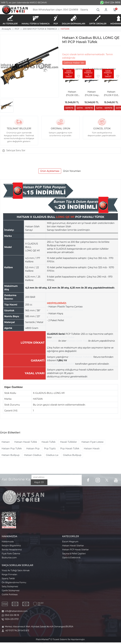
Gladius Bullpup (72, 455)
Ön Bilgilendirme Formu (14, 582)
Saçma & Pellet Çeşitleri (74, 554)
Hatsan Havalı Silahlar (73, 546)
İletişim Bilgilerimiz (11, 546)
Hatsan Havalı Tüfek (26, 442)
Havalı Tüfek (48, 442)
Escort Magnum (70, 542)
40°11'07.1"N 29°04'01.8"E (17, 631)
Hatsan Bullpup (11, 455)
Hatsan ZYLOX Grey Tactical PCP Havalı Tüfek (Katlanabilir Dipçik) (92, 94)
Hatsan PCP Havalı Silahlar (76, 550)
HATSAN (30, 236)
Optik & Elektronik (71, 558)
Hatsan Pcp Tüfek (12, 449)
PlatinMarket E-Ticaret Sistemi (51, 639)
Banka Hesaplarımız (12, 550)
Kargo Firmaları (9, 574)
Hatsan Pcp (33, 449)
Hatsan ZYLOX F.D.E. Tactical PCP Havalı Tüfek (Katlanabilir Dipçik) (111, 94)
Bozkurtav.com (9, 558)
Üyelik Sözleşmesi (11, 591)
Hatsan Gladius (33, 455)
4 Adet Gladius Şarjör (60, 317)
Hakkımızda (8, 542)
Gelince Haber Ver (74, 63)
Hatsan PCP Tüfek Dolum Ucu (66, 310)
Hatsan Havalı (92, 449)
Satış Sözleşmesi (10, 586)
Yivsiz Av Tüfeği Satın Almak (16, 570)
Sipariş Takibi (8, 578)
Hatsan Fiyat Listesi (93, 442)
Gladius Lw (52, 455)
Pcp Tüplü (50, 449)
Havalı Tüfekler (68, 442)
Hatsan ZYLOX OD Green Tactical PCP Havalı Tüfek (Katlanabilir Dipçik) (72, 94)
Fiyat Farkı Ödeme (11, 554)
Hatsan (6, 442)
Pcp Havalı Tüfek (70, 449)
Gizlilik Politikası (10, 595)
